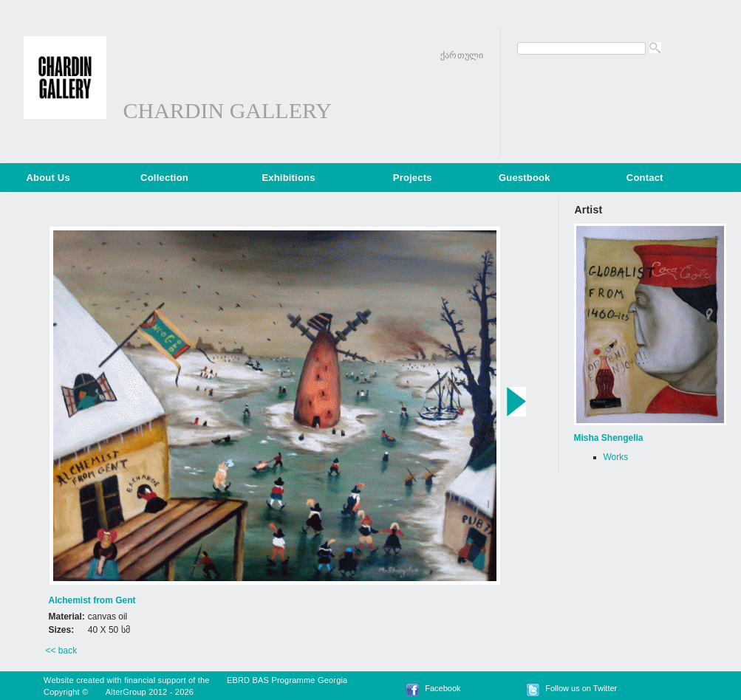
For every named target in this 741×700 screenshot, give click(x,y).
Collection (164, 178)
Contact (645, 178)
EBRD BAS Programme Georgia (287, 680)
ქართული (462, 55)
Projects (413, 178)
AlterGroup (126, 692)
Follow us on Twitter (581, 688)
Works (616, 457)
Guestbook (525, 178)
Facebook (443, 688)
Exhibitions (288, 178)
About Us (48, 178)
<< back (62, 651)
